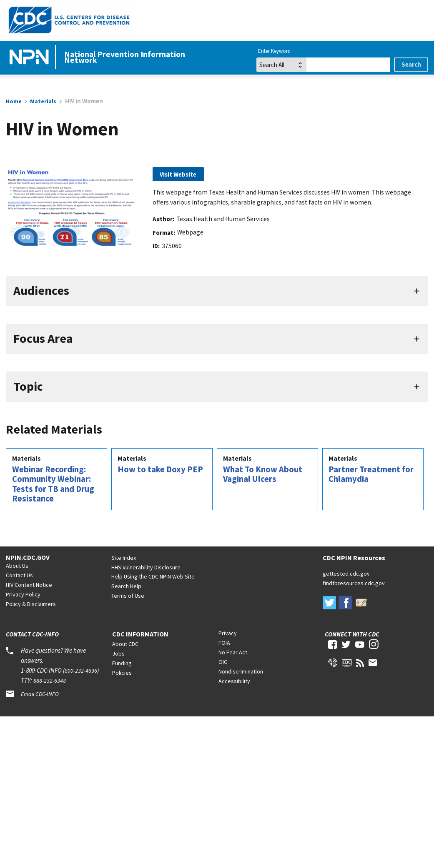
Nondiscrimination (241, 671)
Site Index (124, 558)
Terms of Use (128, 596)
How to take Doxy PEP (160, 469)
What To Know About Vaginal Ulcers (263, 474)
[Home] (31, 57)
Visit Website (178, 174)
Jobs (118, 653)
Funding (122, 663)
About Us (17, 566)
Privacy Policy (23, 594)
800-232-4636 (81, 671)
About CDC (125, 644)
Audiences (41, 291)
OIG (223, 662)
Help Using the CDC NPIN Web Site (153, 576)
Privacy (228, 633)
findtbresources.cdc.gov (354, 583)
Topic (28, 386)
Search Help (126, 586)
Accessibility (234, 681)
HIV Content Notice (29, 585)
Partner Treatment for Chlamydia (371, 474)
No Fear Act (233, 652)
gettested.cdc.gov (346, 574)
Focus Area (43, 338)
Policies (122, 673)
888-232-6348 (50, 681)
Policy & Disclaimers (31, 604)
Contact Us (19, 575)
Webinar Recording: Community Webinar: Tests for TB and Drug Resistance (53, 484)
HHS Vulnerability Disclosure (146, 567)
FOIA (224, 643)
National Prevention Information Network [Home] (125, 57)
